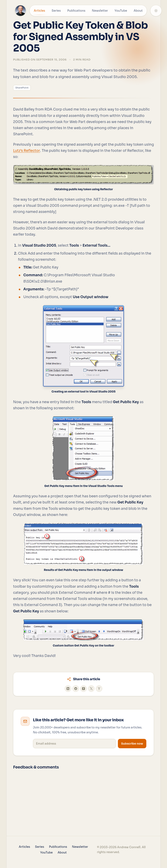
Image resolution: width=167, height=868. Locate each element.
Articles (39, 12)
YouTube (121, 11)
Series (56, 11)
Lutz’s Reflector (27, 151)
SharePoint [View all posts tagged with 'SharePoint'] (22, 88)
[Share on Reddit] (76, 689)
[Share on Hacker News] (99, 689)
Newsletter (100, 11)
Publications (76, 11)
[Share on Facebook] (83, 689)
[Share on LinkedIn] (68, 689)
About (138, 11)
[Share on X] (91, 689)
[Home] (20, 11)
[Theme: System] (156, 11)
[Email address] (74, 744)
